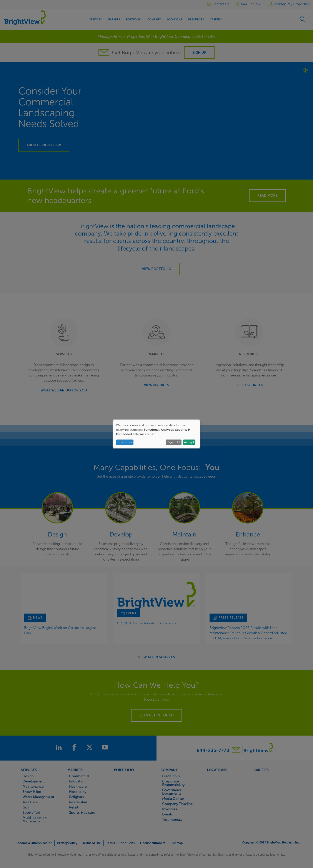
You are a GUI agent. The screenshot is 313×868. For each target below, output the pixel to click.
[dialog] (156, 434)
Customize (125, 442)
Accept (189, 442)
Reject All (173, 442)
